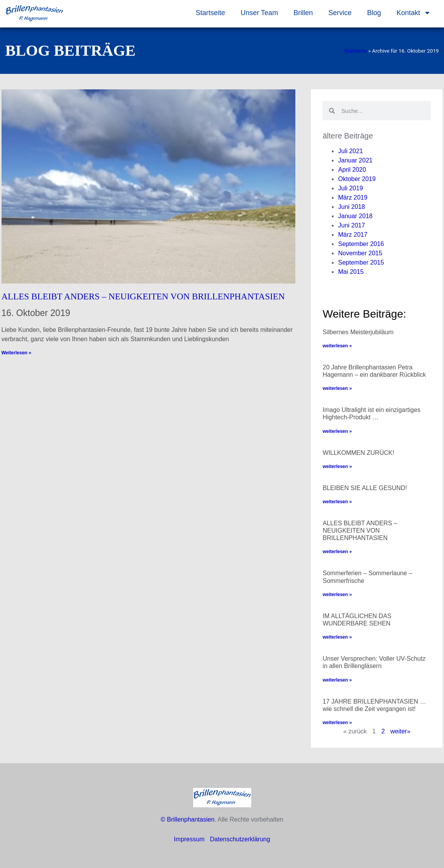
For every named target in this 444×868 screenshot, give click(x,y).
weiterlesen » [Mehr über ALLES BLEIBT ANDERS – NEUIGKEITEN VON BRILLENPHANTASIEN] (337, 552)
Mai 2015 (351, 272)
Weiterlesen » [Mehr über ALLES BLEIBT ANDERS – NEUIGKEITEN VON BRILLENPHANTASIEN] (16, 353)
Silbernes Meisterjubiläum (358, 332)
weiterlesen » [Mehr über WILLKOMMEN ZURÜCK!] (337, 466)
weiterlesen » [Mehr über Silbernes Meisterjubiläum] (337, 346)
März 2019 (353, 197)
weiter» (401, 731)
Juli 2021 (350, 151)
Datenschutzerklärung (240, 839)
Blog (374, 13)
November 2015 (360, 253)
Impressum (189, 839)
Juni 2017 (351, 225)
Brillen (303, 13)
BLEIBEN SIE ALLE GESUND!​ (365, 488)
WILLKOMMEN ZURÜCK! (358, 453)
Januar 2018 (355, 216)
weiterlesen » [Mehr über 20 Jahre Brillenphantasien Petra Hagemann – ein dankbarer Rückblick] (337, 388)
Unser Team (259, 13)
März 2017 (353, 235)
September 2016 (361, 244)
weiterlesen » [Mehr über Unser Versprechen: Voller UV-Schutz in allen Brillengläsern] (337, 680)
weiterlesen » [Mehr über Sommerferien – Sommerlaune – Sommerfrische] (337, 595)
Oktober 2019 (357, 179)
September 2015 (361, 262)
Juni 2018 (351, 207)
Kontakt (414, 13)
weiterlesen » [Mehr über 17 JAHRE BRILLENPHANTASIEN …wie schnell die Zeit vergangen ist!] (337, 723)
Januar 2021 (355, 160)
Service (340, 13)
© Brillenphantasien (188, 819)
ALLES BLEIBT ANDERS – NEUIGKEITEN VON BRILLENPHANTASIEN (143, 296)
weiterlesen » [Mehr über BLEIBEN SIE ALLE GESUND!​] (337, 502)
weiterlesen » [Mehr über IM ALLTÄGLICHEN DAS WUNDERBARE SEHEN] (337, 637)
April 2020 (352, 170)
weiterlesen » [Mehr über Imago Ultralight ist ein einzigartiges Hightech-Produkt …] (337, 431)
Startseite (210, 13)
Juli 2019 (350, 188)
